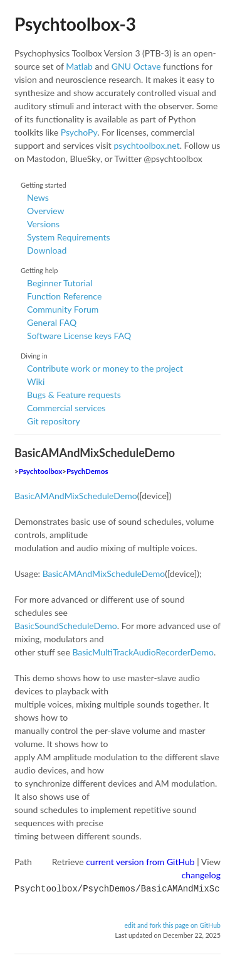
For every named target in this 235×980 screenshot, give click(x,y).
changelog (201, 875)
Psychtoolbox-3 (75, 24)
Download (47, 250)
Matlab (79, 66)
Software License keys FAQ (79, 336)
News (38, 197)
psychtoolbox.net (146, 145)
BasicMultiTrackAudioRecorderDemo (143, 652)
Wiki (36, 381)
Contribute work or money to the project (105, 368)
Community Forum (63, 309)
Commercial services (66, 408)
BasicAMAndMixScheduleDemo (76, 496)
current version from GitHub (140, 862)
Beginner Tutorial (60, 283)
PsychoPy (79, 132)
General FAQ (52, 322)
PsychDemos (87, 471)
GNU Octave (136, 66)
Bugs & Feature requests (74, 395)
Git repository (54, 421)
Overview (46, 211)
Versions (43, 224)
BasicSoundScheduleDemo (66, 626)
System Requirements (68, 237)
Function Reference (64, 296)
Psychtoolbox (41, 471)
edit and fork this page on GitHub (172, 924)
